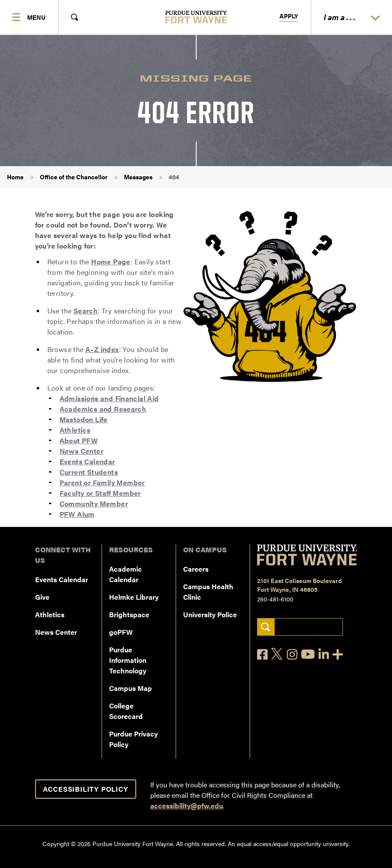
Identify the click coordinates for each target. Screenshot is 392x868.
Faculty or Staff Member (100, 493)
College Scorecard (126, 711)
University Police (210, 614)
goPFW (121, 632)
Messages (138, 177)
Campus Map (131, 688)
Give (42, 597)
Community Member (94, 503)
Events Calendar (87, 461)
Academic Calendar (125, 574)
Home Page (111, 261)
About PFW (79, 440)
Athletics (75, 430)
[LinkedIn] (324, 654)
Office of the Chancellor (74, 177)
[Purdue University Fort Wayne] (196, 17)
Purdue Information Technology (128, 660)
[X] (277, 654)
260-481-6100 (275, 599)
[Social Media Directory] (338, 654)
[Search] (266, 627)
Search (86, 311)
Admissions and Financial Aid (109, 398)
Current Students (89, 472)
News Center (81, 451)
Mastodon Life (84, 419)
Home (15, 177)
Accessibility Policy (86, 789)
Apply (289, 16)
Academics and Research (103, 409)
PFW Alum (77, 514)
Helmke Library (134, 597)
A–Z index (102, 349)
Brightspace (129, 614)
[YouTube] (308, 654)
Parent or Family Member (102, 482)
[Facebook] (262, 654)
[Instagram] (292, 654)
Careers (196, 569)
